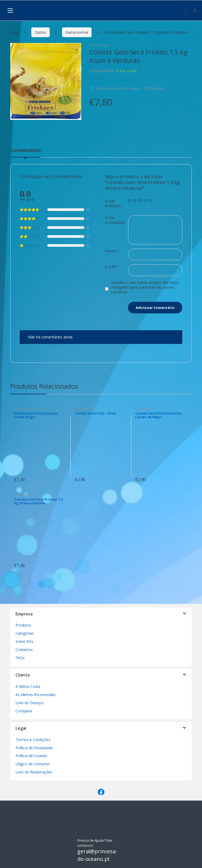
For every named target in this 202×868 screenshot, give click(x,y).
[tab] (25, 152)
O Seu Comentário (115, 220)
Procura (184, 11)
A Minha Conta (28, 686)
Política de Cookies (31, 756)
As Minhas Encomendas (36, 695)
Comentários (25, 151)
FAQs (20, 658)
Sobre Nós (24, 641)
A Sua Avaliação (113, 203)
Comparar (157, 88)
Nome (112, 251)
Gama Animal (77, 32)
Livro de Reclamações (34, 772)
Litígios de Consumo (33, 764)
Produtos (23, 625)
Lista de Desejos (30, 703)
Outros (41, 32)
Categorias (25, 633)
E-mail (112, 267)
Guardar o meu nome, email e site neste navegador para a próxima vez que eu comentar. (145, 287)
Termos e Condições (33, 740)
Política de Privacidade (34, 748)
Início (15, 32)
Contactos (24, 650)
